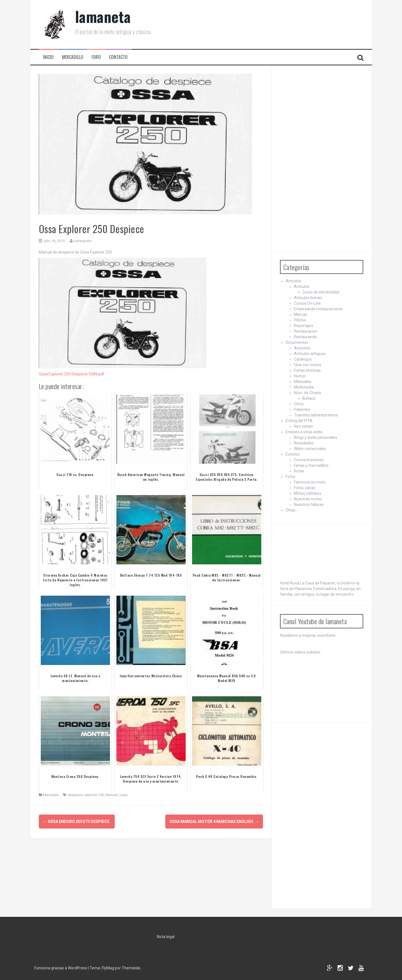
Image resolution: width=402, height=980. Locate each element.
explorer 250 (94, 795)
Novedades (304, 443)
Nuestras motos (308, 499)
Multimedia (304, 387)
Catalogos (303, 359)
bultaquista (82, 241)
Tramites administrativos (316, 415)
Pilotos (300, 320)
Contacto (118, 57)
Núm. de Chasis (308, 393)
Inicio (48, 57)
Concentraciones (309, 460)
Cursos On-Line (307, 303)
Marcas (301, 314)
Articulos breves (308, 298)
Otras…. (292, 510)
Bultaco (309, 398)
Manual (112, 795)
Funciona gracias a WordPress (61, 968)
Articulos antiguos (310, 354)
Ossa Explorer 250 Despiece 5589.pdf (72, 374)
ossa (123, 795)
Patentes (302, 409)
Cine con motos (308, 365)
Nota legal (166, 937)
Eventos (293, 454)
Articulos (293, 281)
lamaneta (103, 16)
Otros (299, 404)
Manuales (51, 795)
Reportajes (304, 326)
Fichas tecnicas (307, 370)
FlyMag (108, 968)
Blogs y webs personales (316, 437)
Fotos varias (305, 488)
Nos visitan (303, 426)
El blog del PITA (299, 421)
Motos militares (308, 493)
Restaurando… (307, 337)
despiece (75, 795)
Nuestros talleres (309, 505)
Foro (96, 57)
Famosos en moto (310, 482)
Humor (300, 376)
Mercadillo (73, 57)
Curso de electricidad (321, 292)
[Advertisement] (322, 158)
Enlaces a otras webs (304, 432)
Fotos (290, 477)
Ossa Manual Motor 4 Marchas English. (214, 822)
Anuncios (302, 348)
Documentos (297, 342)
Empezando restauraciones (318, 309)
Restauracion (306, 331)
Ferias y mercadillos (311, 465)
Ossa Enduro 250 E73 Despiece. (77, 822)
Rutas (299, 471)
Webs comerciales (310, 449)
